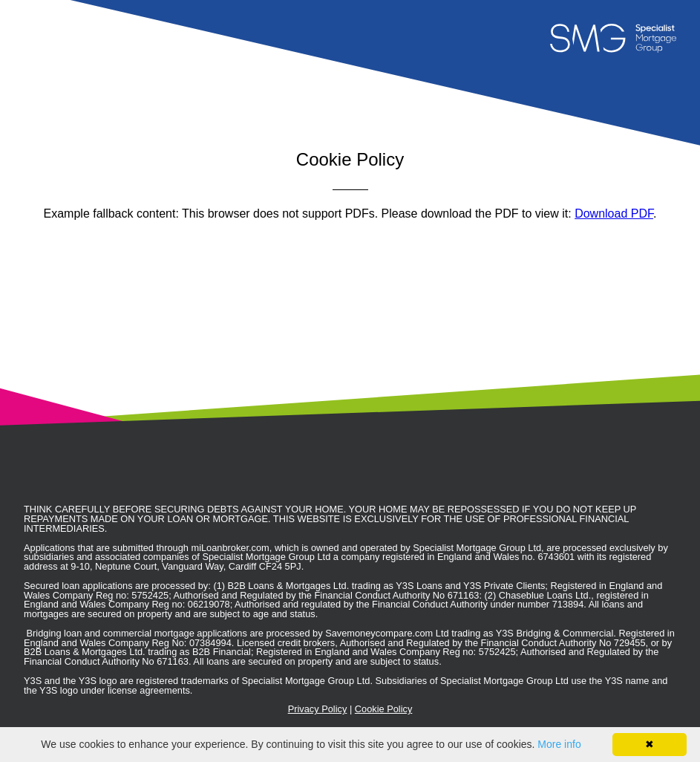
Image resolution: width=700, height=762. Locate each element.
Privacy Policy (318, 709)
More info (559, 744)
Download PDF (614, 214)
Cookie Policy (384, 709)
